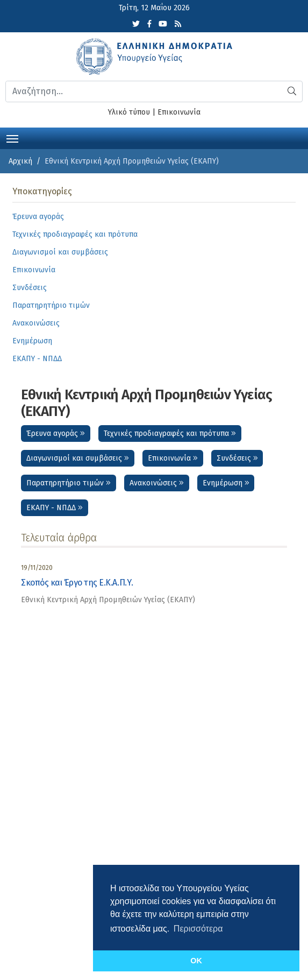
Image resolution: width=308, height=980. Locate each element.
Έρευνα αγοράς (56, 433)
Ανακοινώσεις (157, 483)
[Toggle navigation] (12, 138)
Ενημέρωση (226, 483)
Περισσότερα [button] (198, 929)
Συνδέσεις (237, 458)
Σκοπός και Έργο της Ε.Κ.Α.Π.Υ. (77, 583)
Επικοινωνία (179, 112)
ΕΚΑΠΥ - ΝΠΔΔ (55, 508)
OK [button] (196, 961)
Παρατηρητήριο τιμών (69, 483)
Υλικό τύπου (129, 112)
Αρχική (20, 161)
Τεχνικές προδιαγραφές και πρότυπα (170, 433)
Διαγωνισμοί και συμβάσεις (78, 458)
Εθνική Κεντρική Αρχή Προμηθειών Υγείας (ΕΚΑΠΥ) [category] (108, 600)
